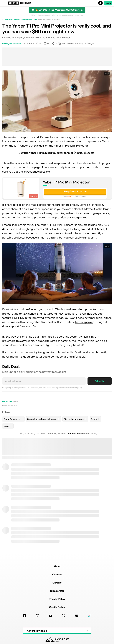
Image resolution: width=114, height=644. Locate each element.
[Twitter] (64, 616)
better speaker (84, 322)
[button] (57, 3)
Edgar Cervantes (13, 43)
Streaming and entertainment (18, 19)
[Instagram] (38, 616)
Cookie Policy (57, 607)
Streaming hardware (49, 19)
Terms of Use (57, 591)
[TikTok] (90, 616)
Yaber (107, 74)
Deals (5, 401)
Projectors (13, 405)
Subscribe (100, 381)
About (57, 566)
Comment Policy (75, 433)
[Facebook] (25, 616)
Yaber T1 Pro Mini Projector (66, 182)
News (16, 401)
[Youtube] (51, 616)
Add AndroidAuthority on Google (76, 43)
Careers (57, 583)
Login (108, 3)
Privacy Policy (33, 388)
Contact (57, 574)
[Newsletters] (77, 616)
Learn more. (79, 15)
